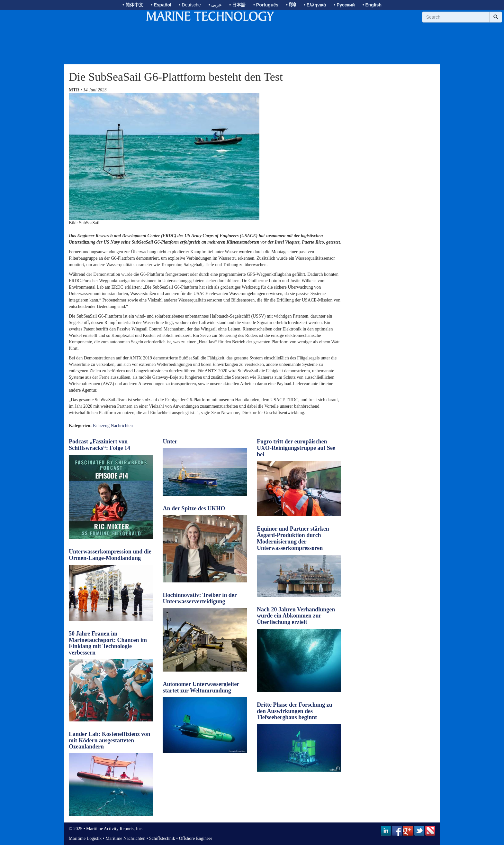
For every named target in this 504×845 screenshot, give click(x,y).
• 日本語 (237, 5)
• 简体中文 (133, 5)
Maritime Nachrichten (125, 838)
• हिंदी (291, 5)
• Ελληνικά (315, 5)
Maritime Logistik (85, 838)
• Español (161, 5)
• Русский (344, 5)
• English (372, 5)
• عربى (215, 5)
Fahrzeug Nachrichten (113, 426)
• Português (266, 5)
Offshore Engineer (196, 838)
